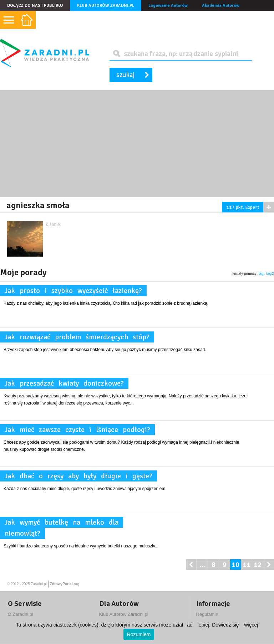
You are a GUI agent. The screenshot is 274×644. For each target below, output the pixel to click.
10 (235, 565)
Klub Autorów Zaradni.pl (106, 6)
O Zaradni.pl (21, 614)
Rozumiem (139, 634)
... (202, 565)
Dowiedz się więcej (235, 625)
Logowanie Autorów (168, 6)
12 (258, 565)
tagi (262, 274)
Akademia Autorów (221, 6)
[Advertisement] (137, 144)
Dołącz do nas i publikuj (35, 6)
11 (247, 565)
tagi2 (270, 274)
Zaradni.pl (39, 584)
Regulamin (207, 614)
